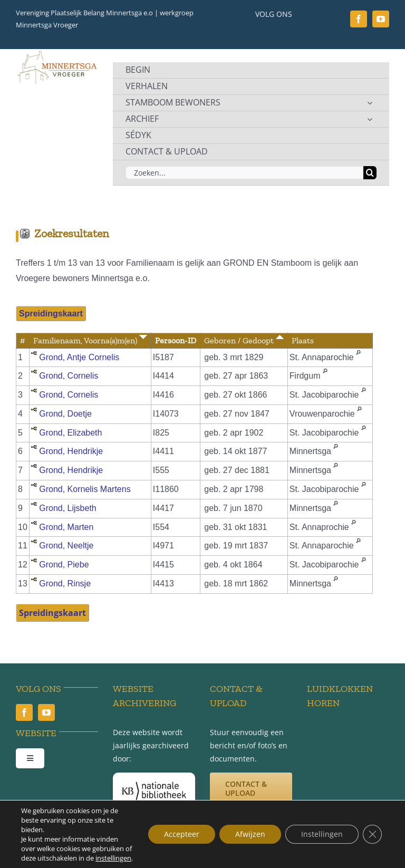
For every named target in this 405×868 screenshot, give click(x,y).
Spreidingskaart (51, 314)
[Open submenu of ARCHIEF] (370, 119)
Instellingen (322, 834)
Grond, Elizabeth (70, 433)
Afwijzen (250, 834)
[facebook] (359, 19)
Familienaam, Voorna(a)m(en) (90, 340)
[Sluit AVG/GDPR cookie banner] (372, 834)
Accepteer (182, 834)
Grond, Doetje (65, 414)
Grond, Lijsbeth (68, 508)
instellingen (113, 858)
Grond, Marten (66, 527)
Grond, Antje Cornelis (79, 357)
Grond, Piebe (64, 565)
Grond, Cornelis (69, 376)
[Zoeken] (370, 173)
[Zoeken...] (244, 173)
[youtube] (381, 19)
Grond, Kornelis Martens (85, 489)
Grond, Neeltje (66, 546)
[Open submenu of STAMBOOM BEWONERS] (370, 103)
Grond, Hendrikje (71, 451)
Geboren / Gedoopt (244, 340)
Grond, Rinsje (65, 584)
